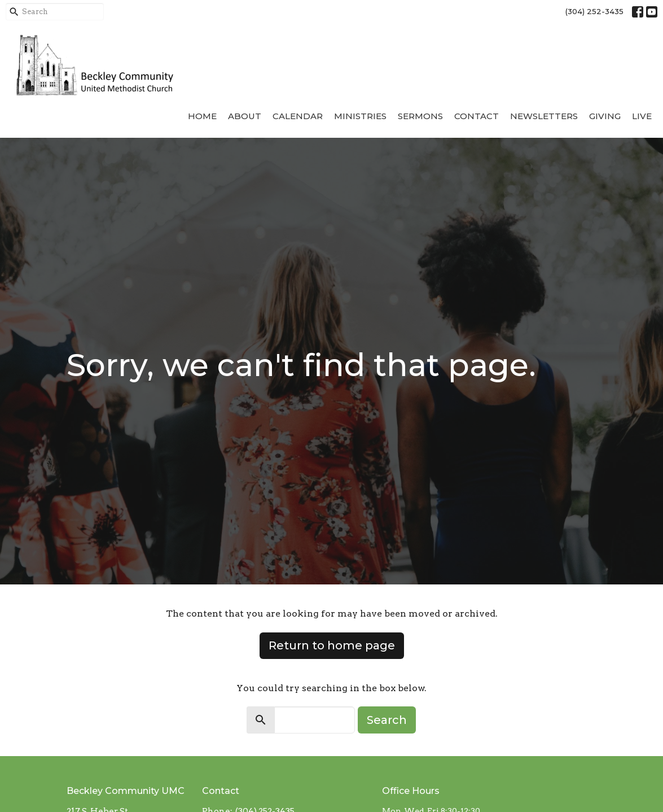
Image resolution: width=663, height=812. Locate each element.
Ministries (360, 116)
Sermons (420, 116)
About (245, 116)
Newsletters (544, 116)
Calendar (298, 116)
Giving (605, 116)
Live (642, 116)
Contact (477, 116)
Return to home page (332, 645)
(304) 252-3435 (594, 11)
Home (202, 116)
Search (387, 720)
